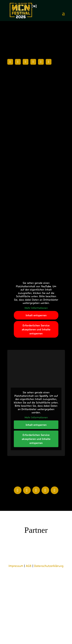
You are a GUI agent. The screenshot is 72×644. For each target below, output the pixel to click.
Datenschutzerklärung (49, 566)
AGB (29, 566)
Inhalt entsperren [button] (36, 315)
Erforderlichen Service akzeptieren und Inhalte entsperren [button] (36, 329)
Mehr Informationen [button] (36, 308)
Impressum (16, 566)
